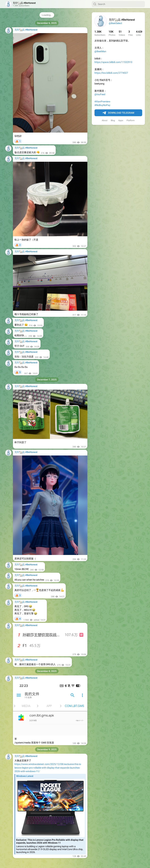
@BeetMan (100, 51)
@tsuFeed (100, 94)
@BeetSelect (115, 23)
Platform (131, 120)
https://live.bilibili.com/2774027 (111, 73)
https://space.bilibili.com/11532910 (113, 62)
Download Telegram (118, 113)
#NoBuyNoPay (102, 105)
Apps (121, 120)
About (105, 120)
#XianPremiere (102, 102)
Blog (113, 120)
